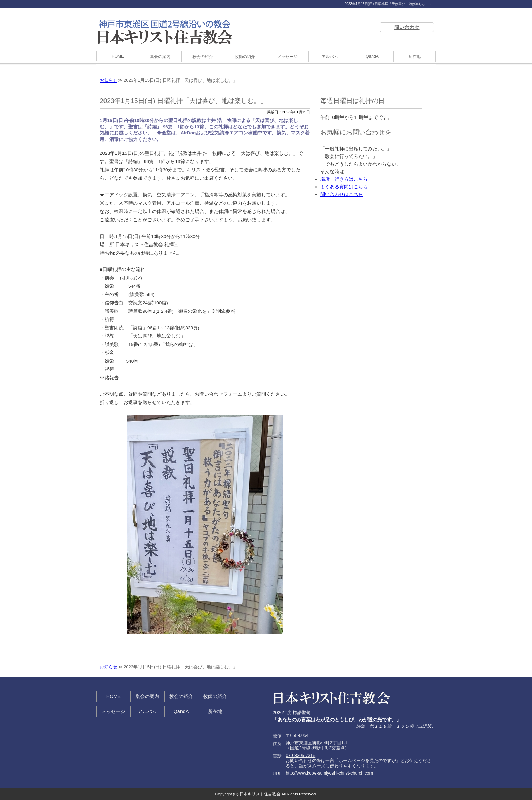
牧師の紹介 (245, 57)
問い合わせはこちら (342, 194)
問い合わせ (407, 27)
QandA (372, 56)
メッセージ (287, 57)
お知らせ (109, 80)
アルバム (330, 57)
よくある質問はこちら (344, 187)
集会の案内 (160, 57)
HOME (118, 56)
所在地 (415, 57)
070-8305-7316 (300, 755)
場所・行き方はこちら (344, 179)
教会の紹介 (203, 57)
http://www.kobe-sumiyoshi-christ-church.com (329, 773)
